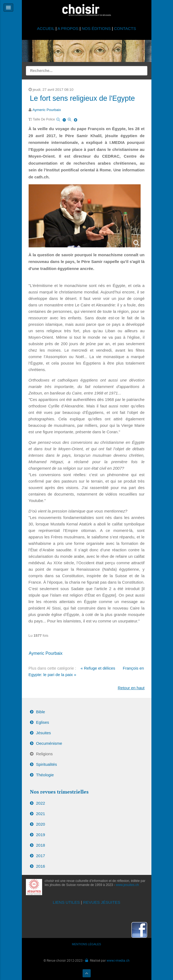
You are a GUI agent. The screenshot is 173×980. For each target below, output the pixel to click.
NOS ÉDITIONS (96, 28)
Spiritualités (47, 764)
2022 (41, 803)
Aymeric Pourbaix (47, 110)
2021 (41, 814)
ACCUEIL (46, 28)
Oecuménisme (49, 743)
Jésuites (44, 733)
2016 (41, 866)
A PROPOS (68, 28)
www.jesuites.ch (127, 885)
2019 (41, 835)
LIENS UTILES (66, 902)
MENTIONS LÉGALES (87, 944)
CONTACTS (125, 28)
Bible (41, 712)
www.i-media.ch (118, 960)
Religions (45, 754)
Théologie (45, 775)
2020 (41, 824)
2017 (41, 856)
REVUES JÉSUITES (102, 902)
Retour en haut (131, 688)
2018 (41, 845)
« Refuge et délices (98, 668)
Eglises (43, 722)
